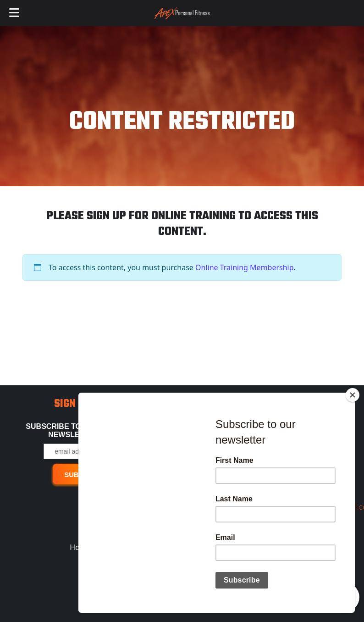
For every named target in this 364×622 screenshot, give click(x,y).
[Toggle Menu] (14, 13)
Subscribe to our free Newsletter (73, 430)
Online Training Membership (245, 267)
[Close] (353, 400)
